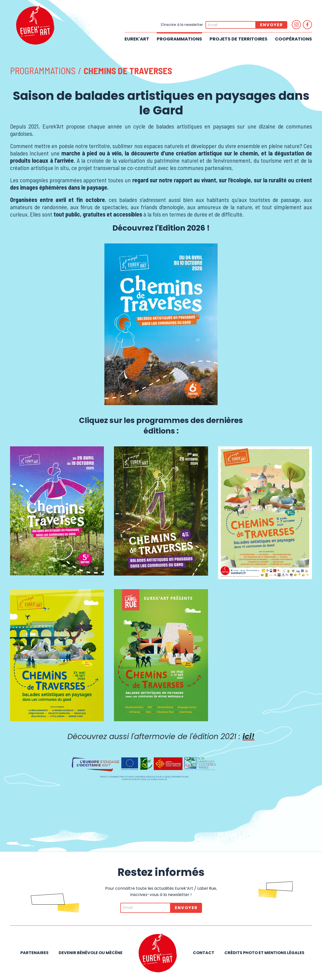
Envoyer (272, 25)
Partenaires (34, 953)
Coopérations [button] (293, 39)
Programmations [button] (179, 39)
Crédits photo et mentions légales (264, 953)
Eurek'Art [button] (137, 39)
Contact (204, 953)
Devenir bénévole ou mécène (91, 953)
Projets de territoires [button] (238, 39)
